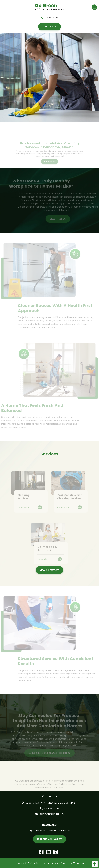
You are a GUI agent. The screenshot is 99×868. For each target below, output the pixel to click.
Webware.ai (78, 863)
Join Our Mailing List (49, 839)
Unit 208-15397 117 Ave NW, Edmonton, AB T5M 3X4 (51, 803)
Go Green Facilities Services (46, 863)
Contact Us (49, 27)
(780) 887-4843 (49, 18)
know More (23, 511)
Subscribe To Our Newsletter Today (49, 757)
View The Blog (62, 219)
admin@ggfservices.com (52, 814)
